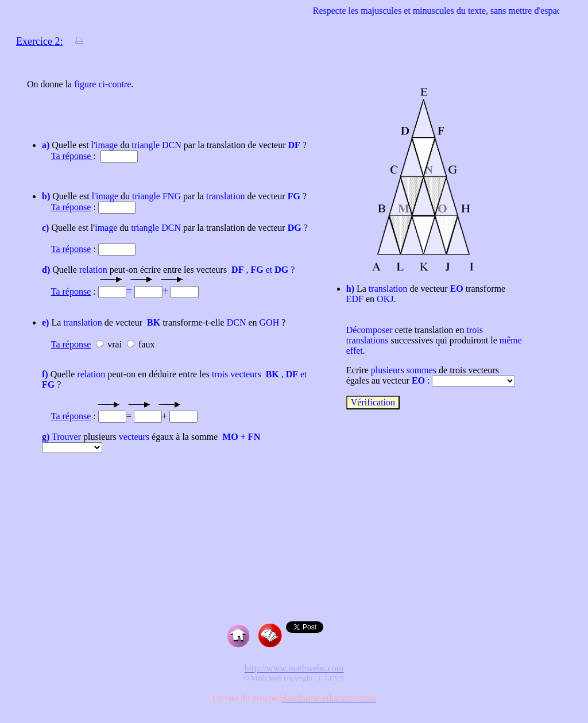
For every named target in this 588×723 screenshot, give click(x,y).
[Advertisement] (294, 552)
